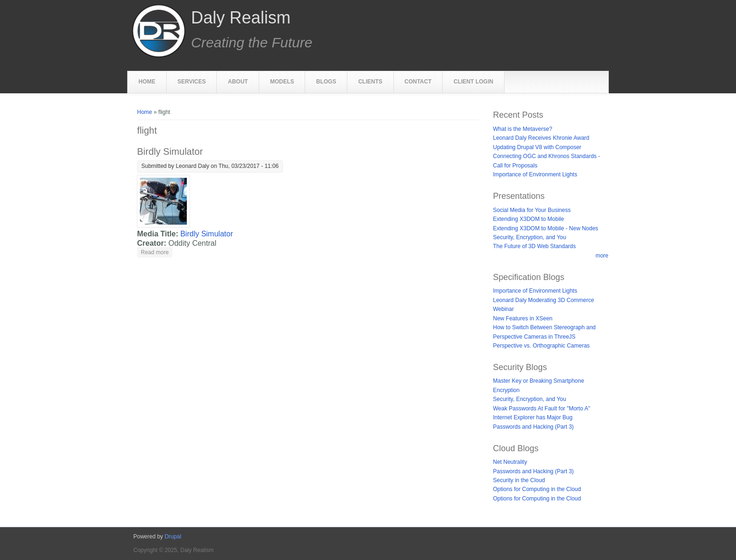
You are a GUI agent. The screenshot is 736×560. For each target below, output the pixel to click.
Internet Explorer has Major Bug (533, 417)
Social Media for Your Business (532, 210)
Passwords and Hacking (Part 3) (533, 427)
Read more (157, 252)
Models (282, 82)
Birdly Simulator (170, 151)
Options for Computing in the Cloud (537, 489)
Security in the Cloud (519, 480)
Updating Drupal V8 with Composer (537, 147)
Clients (370, 82)
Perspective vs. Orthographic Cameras (541, 346)
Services (192, 82)
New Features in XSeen (523, 318)
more (602, 256)
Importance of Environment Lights (535, 174)
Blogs (326, 82)
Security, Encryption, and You (529, 237)
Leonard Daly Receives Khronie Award (541, 138)
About (238, 82)
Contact (418, 82)
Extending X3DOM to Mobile (528, 219)
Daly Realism (241, 18)
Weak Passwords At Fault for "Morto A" (541, 409)
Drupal (173, 537)
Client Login (473, 82)
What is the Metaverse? (522, 129)
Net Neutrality (510, 462)
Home (147, 82)
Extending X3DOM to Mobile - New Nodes (545, 228)
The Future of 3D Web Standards (534, 246)
